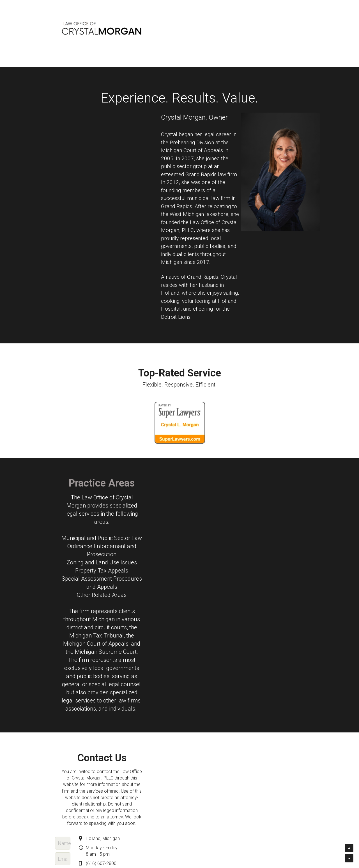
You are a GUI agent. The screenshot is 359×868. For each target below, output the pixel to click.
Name (97, 699)
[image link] (180, 423)
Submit (140, 787)
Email (96, 715)
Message (100, 748)
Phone (97, 731)
